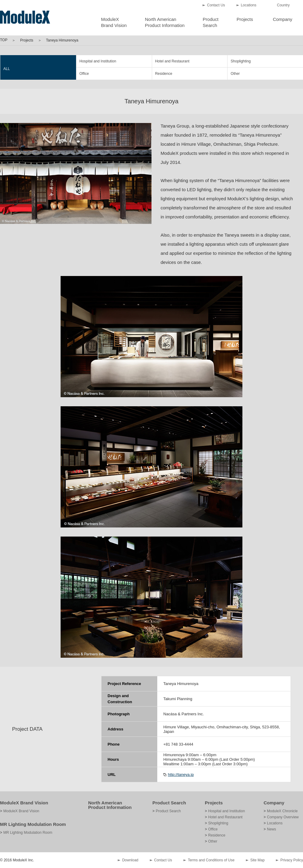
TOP (4, 40)
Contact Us (216, 5)
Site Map (257, 860)
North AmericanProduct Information (165, 22)
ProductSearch (211, 22)
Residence (164, 74)
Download (130, 860)
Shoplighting (241, 61)
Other (235, 74)
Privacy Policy (292, 860)
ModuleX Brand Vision (24, 803)
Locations (249, 5)
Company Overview (283, 817)
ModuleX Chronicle (282, 811)
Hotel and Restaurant (172, 61)
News (271, 829)
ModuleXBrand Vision (114, 22)
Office (84, 74)
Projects (245, 19)
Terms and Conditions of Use (211, 860)
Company (282, 19)
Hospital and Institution (98, 61)
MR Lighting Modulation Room (33, 824)
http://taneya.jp (181, 775)
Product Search (169, 803)
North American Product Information (110, 805)
